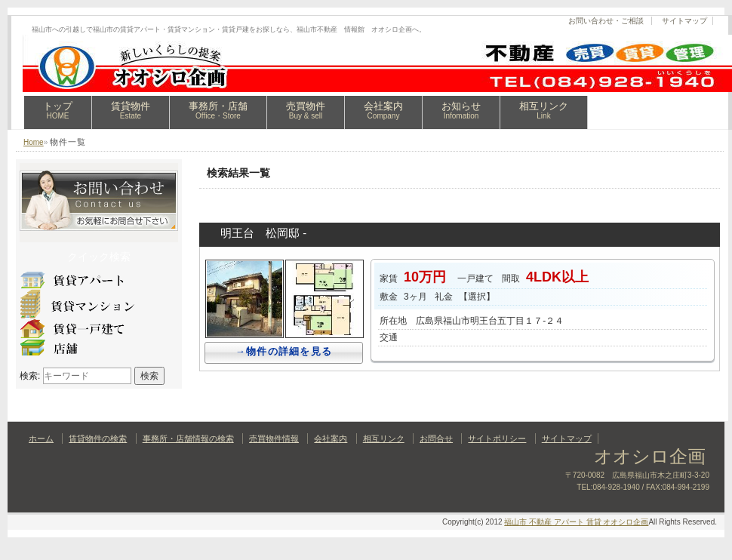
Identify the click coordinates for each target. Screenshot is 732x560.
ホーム (41, 438)
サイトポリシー (497, 438)
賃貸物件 (131, 110)
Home (34, 142)
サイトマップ (684, 21)
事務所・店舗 (218, 110)
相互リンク (544, 110)
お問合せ (436, 438)
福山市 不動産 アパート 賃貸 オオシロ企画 (576, 522)
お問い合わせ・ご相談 (606, 21)
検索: (30, 376)
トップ (58, 110)
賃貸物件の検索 (98, 438)
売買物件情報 (274, 438)
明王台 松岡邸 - (263, 233)
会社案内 (383, 110)
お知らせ (461, 110)
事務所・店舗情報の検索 (188, 438)
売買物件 (306, 110)
